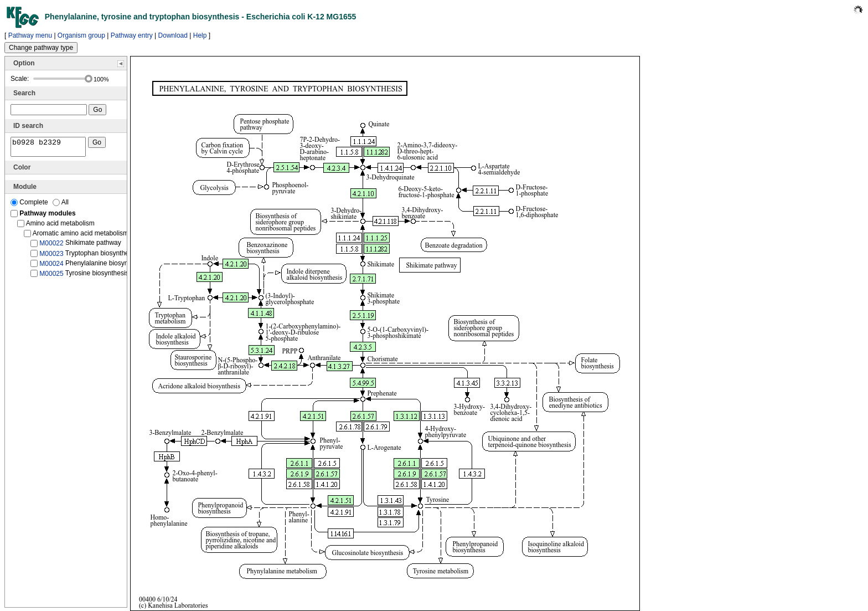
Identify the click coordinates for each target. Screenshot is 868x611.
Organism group (81, 35)
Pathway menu (30, 35)
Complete (30, 206)
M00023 (51, 256)
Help (200, 35)
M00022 (51, 247)
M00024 (51, 267)
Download (173, 35)
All (61, 206)
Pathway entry (132, 35)
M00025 (51, 277)
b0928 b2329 (48, 148)
